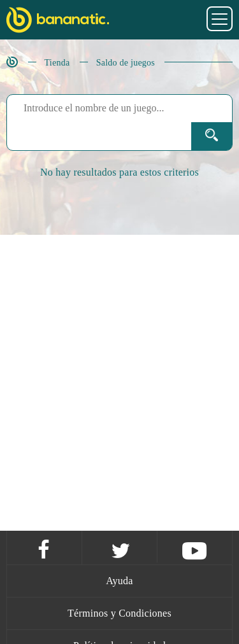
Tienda (57, 63)
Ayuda (119, 581)
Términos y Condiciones (119, 613)
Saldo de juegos (126, 63)
